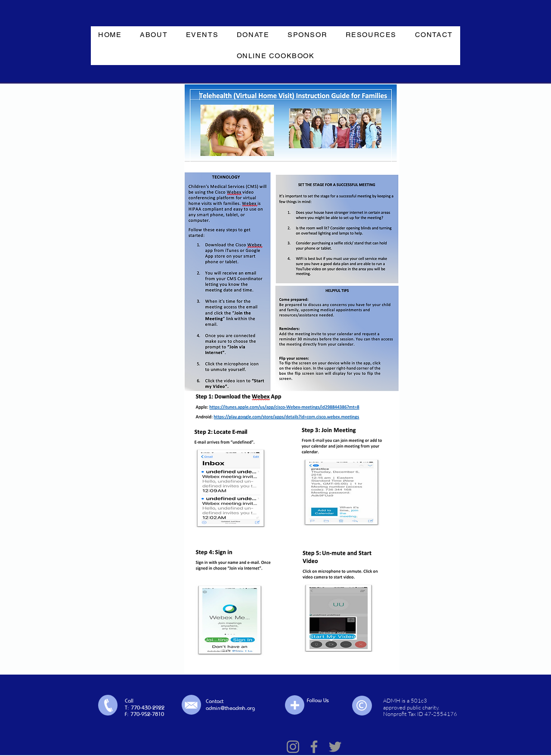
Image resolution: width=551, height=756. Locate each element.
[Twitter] (335, 747)
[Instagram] (293, 747)
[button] (154, 35)
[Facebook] (314, 747)
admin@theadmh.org (230, 708)
